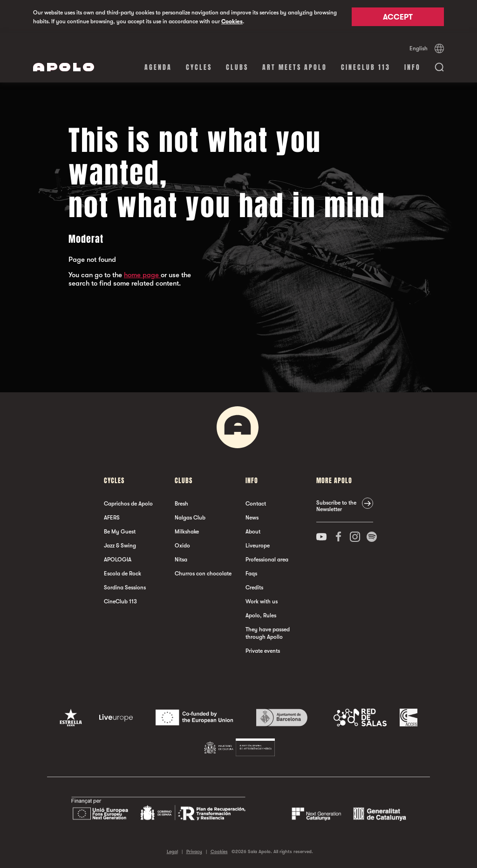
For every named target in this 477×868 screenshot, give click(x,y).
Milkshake (187, 532)
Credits (254, 588)
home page (142, 275)
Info (412, 67)
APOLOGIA (118, 560)
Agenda (158, 67)
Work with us (262, 601)
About (253, 532)
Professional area (267, 560)
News (252, 518)
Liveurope (258, 546)
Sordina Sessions (125, 588)
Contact (256, 504)
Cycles (199, 67)
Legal (172, 851)
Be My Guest (120, 532)
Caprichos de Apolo (128, 504)
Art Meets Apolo (295, 67)
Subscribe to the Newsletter (336, 506)
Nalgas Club (190, 518)
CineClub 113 (366, 67)
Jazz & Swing (120, 546)
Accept (398, 17)
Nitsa (181, 560)
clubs (237, 67)
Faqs (251, 574)
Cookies (232, 21)
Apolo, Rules (261, 615)
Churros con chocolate (203, 574)
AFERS (112, 518)
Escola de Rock (123, 574)
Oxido (182, 546)
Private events (263, 651)
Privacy (194, 851)
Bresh (181, 504)
